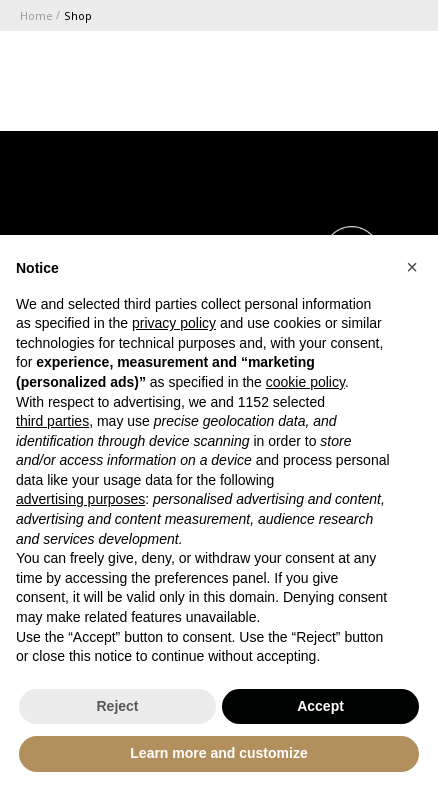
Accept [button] (320, 706)
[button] (412, 267)
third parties (52, 421)
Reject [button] (117, 706)
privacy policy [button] (174, 323)
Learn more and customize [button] (218, 753)
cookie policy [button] (305, 382)
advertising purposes (80, 499)
